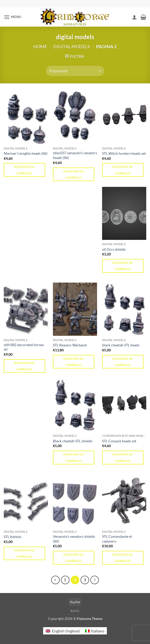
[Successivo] (95, 580)
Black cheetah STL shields (73, 441)
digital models (72, 46)
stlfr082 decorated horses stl (24, 347)
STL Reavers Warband (70, 345)
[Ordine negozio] (75, 71)
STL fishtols (13, 537)
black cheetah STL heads (121, 345)
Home (40, 46)
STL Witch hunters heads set (124, 153)
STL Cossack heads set (119, 441)
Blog (75, 611)
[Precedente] (55, 580)
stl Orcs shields (114, 249)
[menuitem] (63, 631)
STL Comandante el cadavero (117, 539)
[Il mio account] (134, 17)
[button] (13, 17)
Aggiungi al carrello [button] (24, 170)
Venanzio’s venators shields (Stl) (74, 539)
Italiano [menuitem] (98, 631)
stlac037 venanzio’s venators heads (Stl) (75, 155)
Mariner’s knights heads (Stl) (26, 153)
